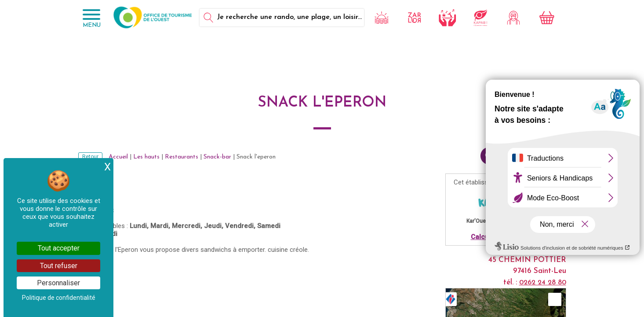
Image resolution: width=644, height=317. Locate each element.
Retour (90, 157)
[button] (555, 299)
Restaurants (182, 157)
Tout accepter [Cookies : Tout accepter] (59, 248)
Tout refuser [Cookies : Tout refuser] (59, 266)
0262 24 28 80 (543, 283)
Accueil (118, 157)
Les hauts (146, 157)
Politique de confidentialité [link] (59, 298)
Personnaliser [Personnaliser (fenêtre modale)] (58, 283)
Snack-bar (217, 157)
